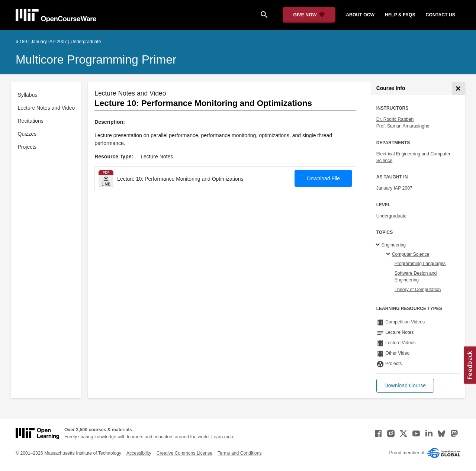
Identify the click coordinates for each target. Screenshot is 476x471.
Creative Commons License (184, 453)
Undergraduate (392, 216)
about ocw (360, 15)
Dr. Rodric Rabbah (395, 119)
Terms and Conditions (239, 453)
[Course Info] (458, 89)
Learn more (223, 437)
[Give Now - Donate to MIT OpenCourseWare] (309, 15)
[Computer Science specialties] (389, 254)
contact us (440, 15)
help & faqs (400, 15)
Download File (323, 178)
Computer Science (411, 254)
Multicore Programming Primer (96, 59)
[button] (405, 386)
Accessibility (139, 453)
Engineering (394, 245)
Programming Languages (420, 264)
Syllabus (28, 95)
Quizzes (27, 134)
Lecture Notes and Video (46, 108)
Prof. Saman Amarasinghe (403, 126)
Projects (27, 147)
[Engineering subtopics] (379, 245)
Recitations (31, 121)
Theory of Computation (418, 290)
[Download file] (106, 179)
